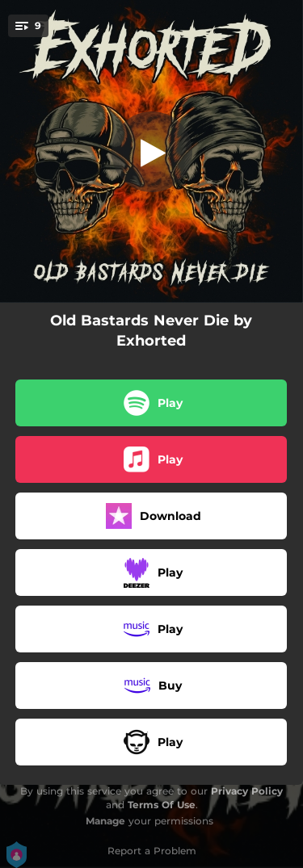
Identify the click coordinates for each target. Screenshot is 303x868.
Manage (105, 821)
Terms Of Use (162, 805)
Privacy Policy (247, 791)
